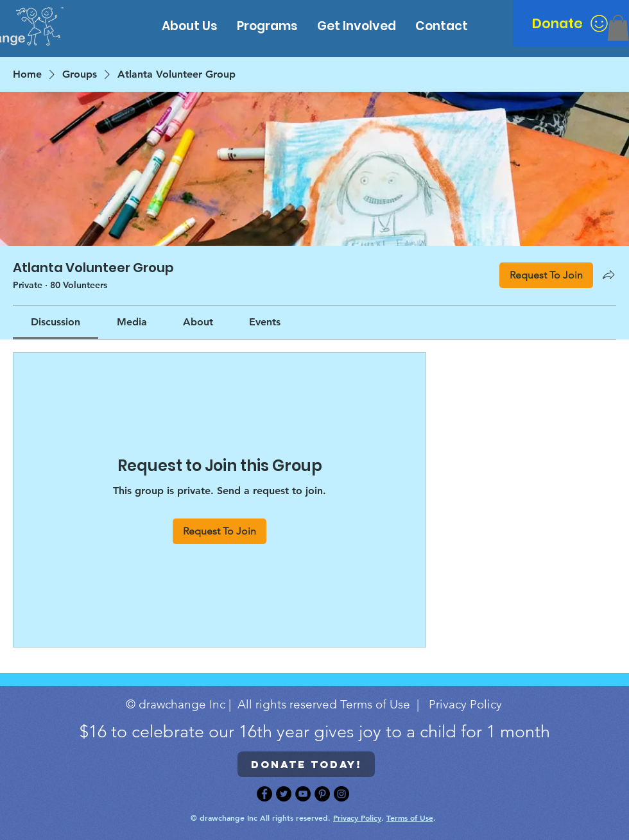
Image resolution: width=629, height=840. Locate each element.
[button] (618, 28)
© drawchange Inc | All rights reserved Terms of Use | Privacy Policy (314, 704)
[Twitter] (284, 794)
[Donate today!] (306, 764)
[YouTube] (303, 794)
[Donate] (571, 23)
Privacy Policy (357, 818)
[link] (56, 322)
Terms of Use (410, 818)
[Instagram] (341, 794)
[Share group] (608, 275)
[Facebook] (264, 794)
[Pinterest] (322, 794)
